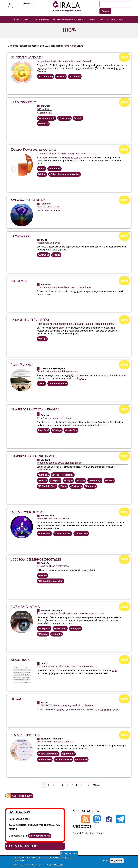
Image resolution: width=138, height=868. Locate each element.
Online (43, 174)
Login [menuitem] (122, 19)
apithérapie (69, 754)
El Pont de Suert (48, 487)
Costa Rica (72, 431)
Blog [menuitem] (102, 19)
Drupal (101, 834)
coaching (110, 328)
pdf (73, 571)
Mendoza (44, 124)
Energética (45, 629)
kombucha (72, 158)
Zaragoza (92, 487)
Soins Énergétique (49, 754)
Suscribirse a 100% (22, 797)
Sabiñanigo (96, 481)
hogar (59, 467)
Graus (64, 487)
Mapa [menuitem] (16, 19)
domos (76, 292)
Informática (45, 534)
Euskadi (62, 76)
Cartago (58, 431)
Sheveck (77, 834)
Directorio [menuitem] (27, 19)
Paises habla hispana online (65, 174)
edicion (43, 576)
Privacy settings (69, 854)
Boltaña (81, 481)
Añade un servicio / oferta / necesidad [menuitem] (70, 19)
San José (44, 431)
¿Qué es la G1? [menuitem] (42, 19)
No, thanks (117, 861)
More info (59, 865)
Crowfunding (46, 76)
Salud (42, 384)
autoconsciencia (58, 384)
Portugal (44, 635)
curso (45, 158)
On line (43, 339)
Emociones (61, 629)
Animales (44, 255)
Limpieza (41, 467)
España (110, 481)
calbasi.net (89, 834)
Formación (65, 118)
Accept (105, 861)
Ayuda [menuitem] (93, 19)
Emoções (76, 629)
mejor (84, 571)
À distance (82, 760)
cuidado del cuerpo (109, 710)
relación (70, 376)
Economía (76, 76)
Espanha (57, 635)
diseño (79, 118)
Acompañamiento (60, 328)
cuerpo (83, 378)
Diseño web (82, 534)
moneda (74, 46)
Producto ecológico (64, 475)
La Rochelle (45, 760)
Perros (57, 255)
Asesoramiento (44, 113)
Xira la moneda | (67, 11)
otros (79, 68)
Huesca (43, 481)
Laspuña (56, 481)
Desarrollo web (64, 534)
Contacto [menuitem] (111, 19)
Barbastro (77, 487)
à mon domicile (64, 760)
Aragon (69, 481)
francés (118, 68)
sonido (115, 671)
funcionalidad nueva (40, 837)
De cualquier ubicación (51, 581)
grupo (42, 65)
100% (124, 57)
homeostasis (62, 710)
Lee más (74, 86)
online (80, 158)
